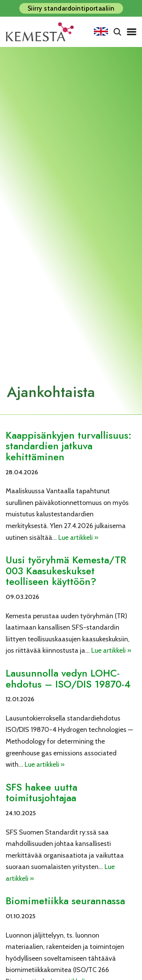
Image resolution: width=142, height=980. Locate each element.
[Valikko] (132, 32)
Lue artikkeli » (78, 538)
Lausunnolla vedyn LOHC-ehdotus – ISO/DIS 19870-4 (68, 679)
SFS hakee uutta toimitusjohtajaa (41, 793)
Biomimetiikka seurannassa (65, 901)
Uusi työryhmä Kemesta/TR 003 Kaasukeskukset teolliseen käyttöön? (66, 571)
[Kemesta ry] (42, 32)
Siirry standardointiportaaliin (71, 8)
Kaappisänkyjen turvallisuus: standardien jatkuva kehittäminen (69, 446)
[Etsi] (117, 32)
